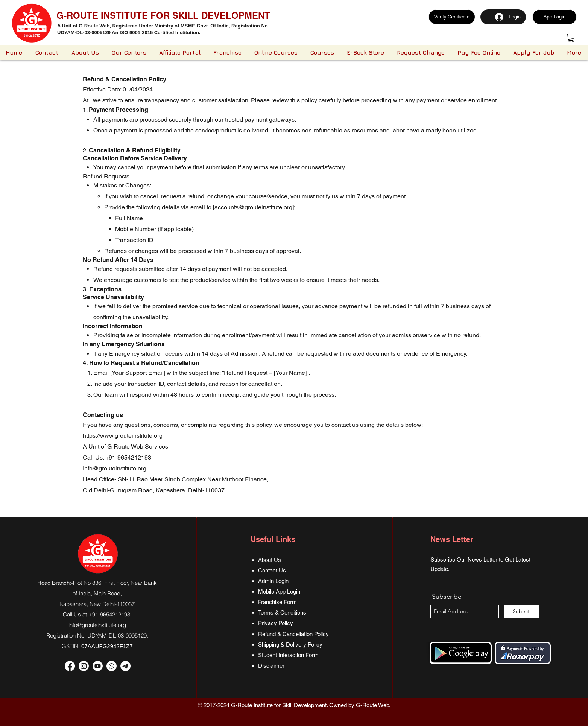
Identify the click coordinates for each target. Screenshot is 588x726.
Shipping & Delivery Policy (290, 645)
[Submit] (521, 612)
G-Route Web (372, 705)
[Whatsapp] (112, 666)
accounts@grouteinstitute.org (253, 207)
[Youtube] (98, 666)
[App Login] (555, 17)
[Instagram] (84, 666)
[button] (571, 38)
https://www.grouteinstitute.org (123, 436)
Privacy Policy (276, 623)
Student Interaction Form (288, 655)
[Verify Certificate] (452, 17)
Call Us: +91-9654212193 (117, 457)
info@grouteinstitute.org (97, 625)
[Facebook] (70, 666)
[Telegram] (125, 666)
